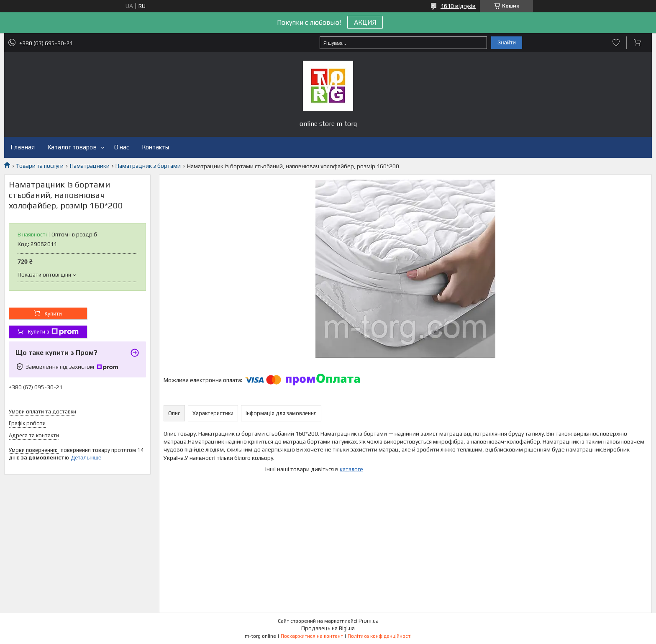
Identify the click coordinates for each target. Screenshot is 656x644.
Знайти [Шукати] (507, 42)
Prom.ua (369, 621)
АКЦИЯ (365, 22)
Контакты (155, 147)
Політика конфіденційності (380, 636)
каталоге (351, 469)
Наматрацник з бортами (148, 166)
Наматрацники (90, 166)
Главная (23, 147)
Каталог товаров (72, 147)
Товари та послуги (40, 166)
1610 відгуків (458, 6)
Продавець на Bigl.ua (328, 628)
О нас (122, 147)
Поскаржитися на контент (312, 636)
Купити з (53, 332)
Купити (53, 314)
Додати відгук (616, 43)
